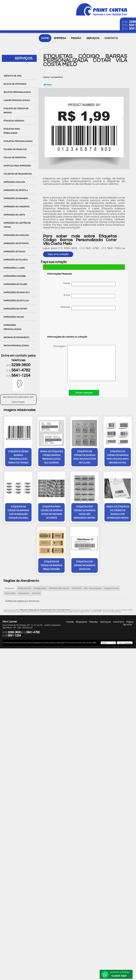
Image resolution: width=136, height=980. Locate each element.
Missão (76, 38)
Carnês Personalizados (17, 100)
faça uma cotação (58, 254)
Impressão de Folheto (16, 260)
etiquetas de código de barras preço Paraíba (51, 565)
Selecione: (10, 588)
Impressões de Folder (16, 284)
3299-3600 (21, 365)
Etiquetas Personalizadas (18, 141)
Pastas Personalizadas (17, 346)
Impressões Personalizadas (13, 327)
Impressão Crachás (15, 182)
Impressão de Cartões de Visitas (17, 225)
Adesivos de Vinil (13, 76)
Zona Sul (36, 593)
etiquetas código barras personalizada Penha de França (18, 457)
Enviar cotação (84, 393)
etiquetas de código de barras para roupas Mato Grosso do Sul (118, 457)
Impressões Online (14, 317)
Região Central (111, 588)
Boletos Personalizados (17, 92)
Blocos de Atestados (15, 84)
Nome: (89, 284)
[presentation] (69, 324)
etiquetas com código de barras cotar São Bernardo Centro (85, 512)
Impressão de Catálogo (16, 235)
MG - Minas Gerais (93, 588)
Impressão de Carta (15, 215)
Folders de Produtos (15, 149)
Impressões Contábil (15, 276)
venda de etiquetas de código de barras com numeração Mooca (118, 512)
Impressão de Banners (16, 198)
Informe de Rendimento (17, 337)
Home (45, 38)
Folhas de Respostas (15, 158)
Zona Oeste (24, 593)
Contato (111, 38)
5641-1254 (21, 376)
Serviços (93, 38)
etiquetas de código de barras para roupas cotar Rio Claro (85, 457)
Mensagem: (81, 363)
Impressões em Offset (16, 309)
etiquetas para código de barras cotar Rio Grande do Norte (51, 512)
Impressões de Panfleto (17, 292)
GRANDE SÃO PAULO (59, 588)
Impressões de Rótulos (16, 301)
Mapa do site (128, 623)
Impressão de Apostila (16, 190)
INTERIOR (77, 588)
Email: (90, 296)
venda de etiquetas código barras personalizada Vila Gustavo (51, 457)
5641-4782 (21, 370)
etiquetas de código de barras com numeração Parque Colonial (18, 512)
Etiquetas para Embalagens (12, 131)
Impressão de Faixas (15, 252)
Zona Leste (10, 593)
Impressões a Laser (14, 268)
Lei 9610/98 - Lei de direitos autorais (106, 612)
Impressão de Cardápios (17, 207)
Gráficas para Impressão (17, 166)
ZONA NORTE (24, 588)
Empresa (60, 38)
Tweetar (48, 84)
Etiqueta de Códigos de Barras (16, 111)
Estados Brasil (40, 588)
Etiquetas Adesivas (14, 121)
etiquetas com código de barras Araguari (85, 565)
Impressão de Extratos (16, 243)
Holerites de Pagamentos (18, 174)
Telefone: (88, 308)
